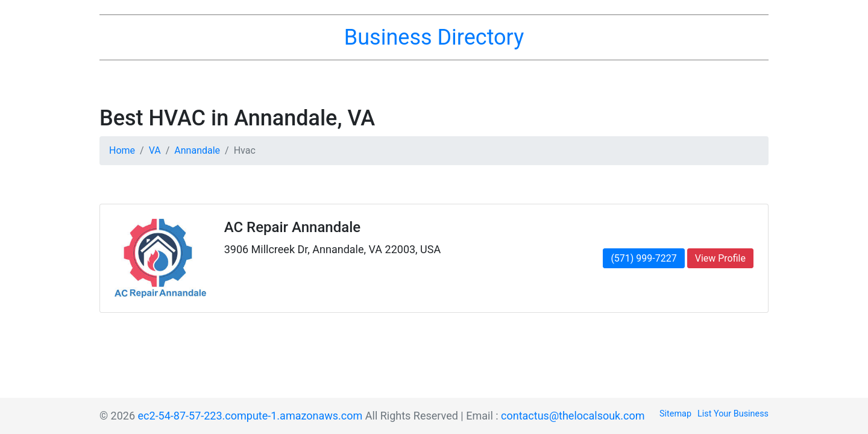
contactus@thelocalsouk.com (573, 416)
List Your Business (733, 414)
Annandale (197, 150)
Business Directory (434, 37)
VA (155, 150)
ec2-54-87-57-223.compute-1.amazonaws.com (250, 416)
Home (122, 150)
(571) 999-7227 (643, 258)
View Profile (720, 258)
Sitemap (675, 414)
